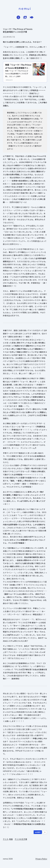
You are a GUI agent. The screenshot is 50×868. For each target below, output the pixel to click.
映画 (11, 839)
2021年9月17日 (9, 37)
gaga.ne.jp (9, 80)
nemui (25, 8)
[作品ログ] (25, 17)
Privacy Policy (41, 859)
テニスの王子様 (21, 839)
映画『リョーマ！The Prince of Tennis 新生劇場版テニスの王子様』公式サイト (18, 68)
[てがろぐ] (32, 17)
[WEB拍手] (38, 832)
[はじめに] (18, 17)
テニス (6, 839)
